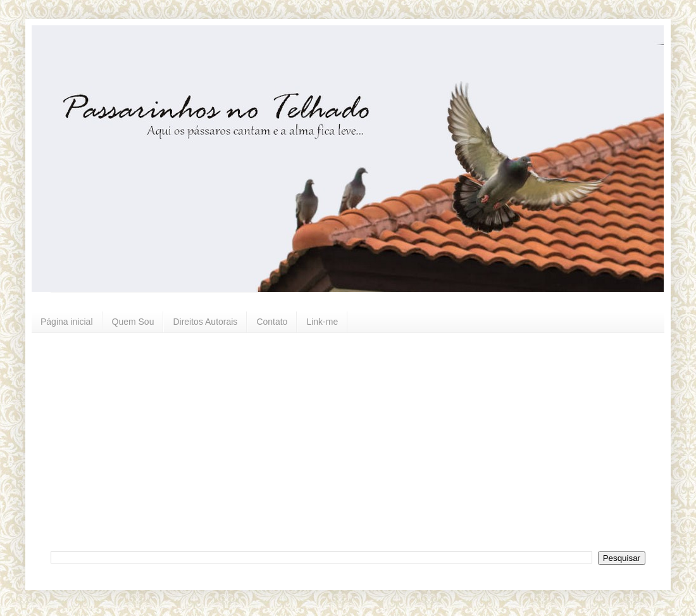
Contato (272, 322)
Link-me (322, 322)
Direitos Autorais (205, 322)
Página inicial (67, 322)
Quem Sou (133, 322)
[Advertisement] (187, 441)
